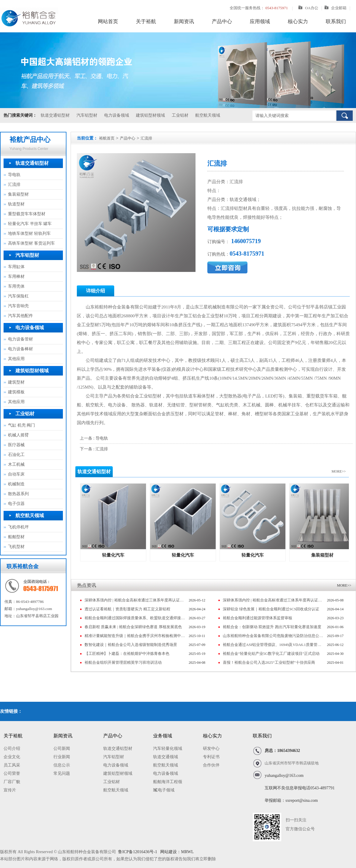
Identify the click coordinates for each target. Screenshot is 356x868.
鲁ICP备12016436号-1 (138, 852)
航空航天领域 (208, 115)
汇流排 (14, 184)
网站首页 (108, 22)
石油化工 (16, 455)
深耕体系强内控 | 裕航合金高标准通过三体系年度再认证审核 (135, 600)
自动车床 (16, 474)
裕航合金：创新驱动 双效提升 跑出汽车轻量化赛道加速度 (272, 627)
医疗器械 (16, 445)
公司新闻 (62, 749)
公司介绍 (12, 749)
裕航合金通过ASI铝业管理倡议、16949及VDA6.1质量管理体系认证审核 (273, 645)
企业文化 (12, 757)
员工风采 (12, 765)
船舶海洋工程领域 (168, 783)
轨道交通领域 (166, 757)
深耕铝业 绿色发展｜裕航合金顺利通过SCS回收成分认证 (271, 609)
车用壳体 (16, 286)
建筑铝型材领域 (150, 115)
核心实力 (298, 22)
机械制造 (16, 484)
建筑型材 (16, 382)
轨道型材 (16, 204)
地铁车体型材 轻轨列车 (29, 233)
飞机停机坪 (18, 527)
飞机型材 (16, 547)
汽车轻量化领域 (168, 749)
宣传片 (10, 790)
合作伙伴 (211, 765)
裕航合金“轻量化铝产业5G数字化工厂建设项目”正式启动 (271, 654)
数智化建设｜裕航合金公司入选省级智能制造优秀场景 (131, 645)
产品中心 (222, 22)
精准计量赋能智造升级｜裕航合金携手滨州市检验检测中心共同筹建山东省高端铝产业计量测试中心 (135, 636)
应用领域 (260, 22)
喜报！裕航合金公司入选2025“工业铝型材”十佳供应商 (269, 662)
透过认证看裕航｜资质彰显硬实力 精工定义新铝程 (127, 609)
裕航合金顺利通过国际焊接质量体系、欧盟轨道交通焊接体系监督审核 (135, 618)
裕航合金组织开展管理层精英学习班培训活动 (123, 662)
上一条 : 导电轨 (94, 438)
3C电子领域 (164, 790)
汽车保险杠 (18, 296)
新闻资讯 (184, 22)
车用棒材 (16, 277)
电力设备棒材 (20, 349)
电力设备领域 (117, 115)
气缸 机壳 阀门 (22, 425)
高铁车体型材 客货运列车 (31, 243)
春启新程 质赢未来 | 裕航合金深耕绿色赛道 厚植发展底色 (133, 627)
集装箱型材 (18, 194)
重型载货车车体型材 (27, 214)
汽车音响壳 (18, 306)
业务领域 (163, 736)
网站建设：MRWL (177, 852)
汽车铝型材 (87, 115)
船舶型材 (16, 537)
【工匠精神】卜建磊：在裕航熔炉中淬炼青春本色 (127, 654)
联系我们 (336, 22)
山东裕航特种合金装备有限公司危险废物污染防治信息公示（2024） (273, 636)
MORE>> (338, 471)
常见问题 (62, 773)
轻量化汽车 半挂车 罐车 (30, 224)
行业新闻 (62, 757)
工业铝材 (180, 115)
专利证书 (211, 757)
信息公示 (62, 765)
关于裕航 (146, 22)
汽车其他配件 (20, 316)
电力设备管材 (20, 339)
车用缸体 (16, 267)
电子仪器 (16, 504)
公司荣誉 (12, 773)
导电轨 (14, 175)
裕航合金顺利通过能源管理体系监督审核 (258, 618)
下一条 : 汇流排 (94, 449)
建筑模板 (16, 392)
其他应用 (16, 359)
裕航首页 (107, 138)
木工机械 (16, 464)
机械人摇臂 (18, 435)
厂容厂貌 (12, 782)
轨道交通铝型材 (55, 115)
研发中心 (211, 749)
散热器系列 (18, 494)
